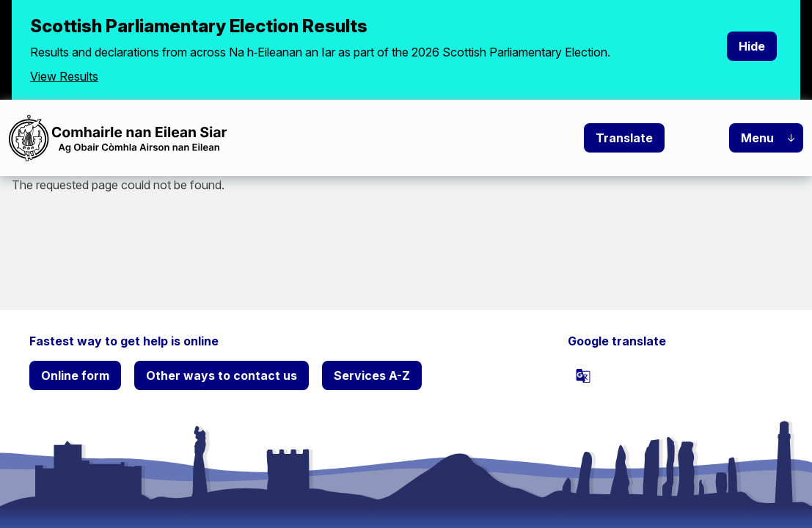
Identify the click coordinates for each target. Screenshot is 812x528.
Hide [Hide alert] (752, 46)
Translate (624, 138)
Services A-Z (372, 375)
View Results (64, 76)
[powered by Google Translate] (583, 375)
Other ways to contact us (222, 375)
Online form (75, 375)
